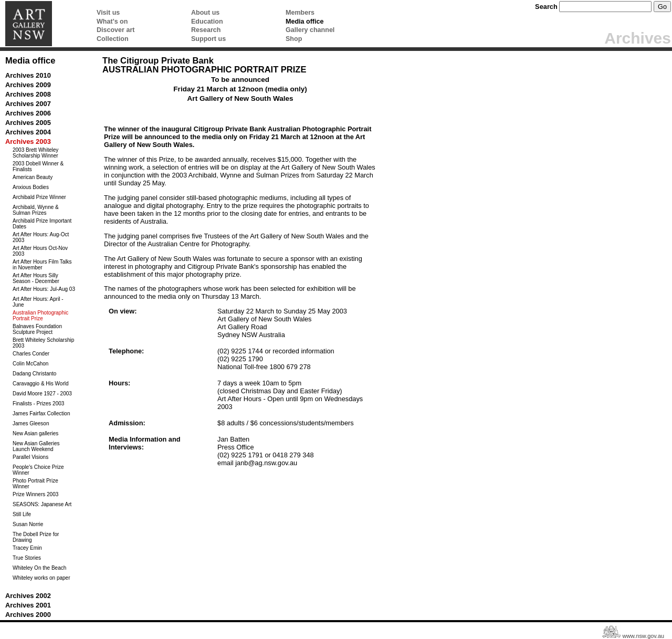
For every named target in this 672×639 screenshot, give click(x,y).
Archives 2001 (28, 605)
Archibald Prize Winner (39, 197)
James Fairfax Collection (41, 413)
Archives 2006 (28, 113)
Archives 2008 (28, 94)
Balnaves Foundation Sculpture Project (37, 329)
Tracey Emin (27, 548)
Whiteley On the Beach (39, 568)
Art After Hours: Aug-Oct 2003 (41, 237)
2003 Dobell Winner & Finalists (38, 166)
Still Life (22, 514)
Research (206, 30)
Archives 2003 (28, 142)
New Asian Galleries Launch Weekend (36, 446)
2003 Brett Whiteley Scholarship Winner (35, 153)
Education (207, 22)
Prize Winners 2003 (35, 494)
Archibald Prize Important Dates (42, 224)
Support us (208, 39)
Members (300, 13)
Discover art (115, 30)
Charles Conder (31, 354)
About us (205, 13)
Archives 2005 (28, 123)
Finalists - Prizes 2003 (38, 404)
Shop (294, 39)
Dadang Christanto (34, 374)
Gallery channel (310, 30)
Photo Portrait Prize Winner (35, 484)
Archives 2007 (28, 104)
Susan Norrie (28, 524)
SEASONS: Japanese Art (42, 504)
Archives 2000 (28, 615)
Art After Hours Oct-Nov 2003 (40, 251)
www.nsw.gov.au (643, 636)
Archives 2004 (28, 132)
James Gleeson (31, 423)
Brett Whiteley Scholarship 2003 (43, 343)
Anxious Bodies (31, 187)
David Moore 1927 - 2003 (42, 394)
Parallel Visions (30, 457)
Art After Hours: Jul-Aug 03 (44, 289)
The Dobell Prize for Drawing (36, 537)
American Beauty (33, 177)
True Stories (27, 558)
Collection (113, 39)
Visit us (108, 13)
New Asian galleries (35, 433)
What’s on (112, 22)
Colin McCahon (30, 364)
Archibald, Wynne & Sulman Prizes (36, 210)
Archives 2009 (28, 85)
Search (546, 7)
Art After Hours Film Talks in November (42, 265)
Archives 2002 (28, 596)
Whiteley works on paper (41, 578)
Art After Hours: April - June (38, 302)
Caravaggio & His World (41, 384)
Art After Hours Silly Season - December (36, 278)
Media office (304, 22)
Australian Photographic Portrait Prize (40, 316)
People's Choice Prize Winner (38, 470)
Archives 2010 (28, 75)
